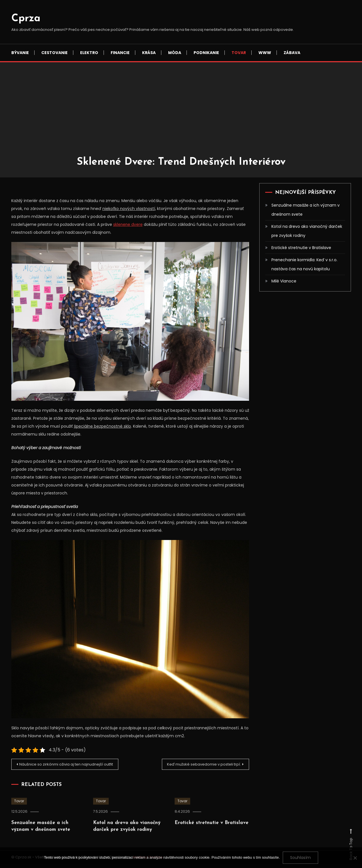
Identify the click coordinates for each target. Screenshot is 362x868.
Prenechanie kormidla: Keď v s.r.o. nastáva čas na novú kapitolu (304, 264)
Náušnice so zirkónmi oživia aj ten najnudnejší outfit (65, 767)
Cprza (26, 19)
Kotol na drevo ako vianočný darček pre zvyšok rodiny (307, 231)
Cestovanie (54, 53)
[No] (355, 858)
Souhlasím (300, 858)
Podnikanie (206, 53)
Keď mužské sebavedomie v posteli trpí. (200, 765)
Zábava (292, 53)
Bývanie (20, 53)
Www (265, 53)
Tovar (239, 53)
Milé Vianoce (284, 281)
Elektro (89, 53)
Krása (149, 53)
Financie (120, 53)
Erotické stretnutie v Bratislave (301, 248)
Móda (175, 53)
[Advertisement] (181, 113)
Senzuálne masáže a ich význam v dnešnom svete (306, 210)
